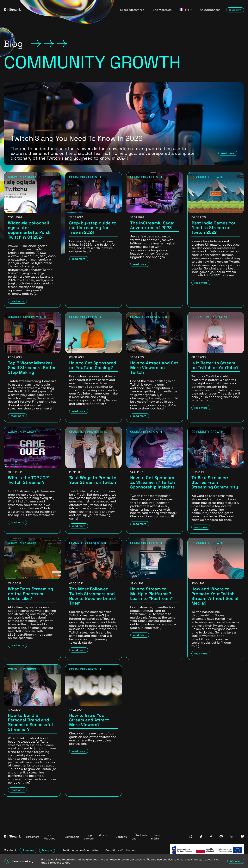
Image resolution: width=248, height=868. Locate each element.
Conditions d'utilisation (121, 850)
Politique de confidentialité (80, 850)
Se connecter (210, 10)
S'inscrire (235, 10)
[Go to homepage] (57, 10)
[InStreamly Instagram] (190, 837)
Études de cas (140, 837)
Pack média (156, 837)
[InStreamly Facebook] (211, 837)
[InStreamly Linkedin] (232, 837)
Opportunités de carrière (96, 837)
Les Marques (162, 10)
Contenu (121, 837)
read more (228, 153)
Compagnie (72, 837)
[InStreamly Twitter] (243, 837)
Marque (47, 850)
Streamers (136, 10)
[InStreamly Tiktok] (201, 837)
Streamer (28, 850)
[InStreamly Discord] (221, 837)
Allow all (236, 861)
